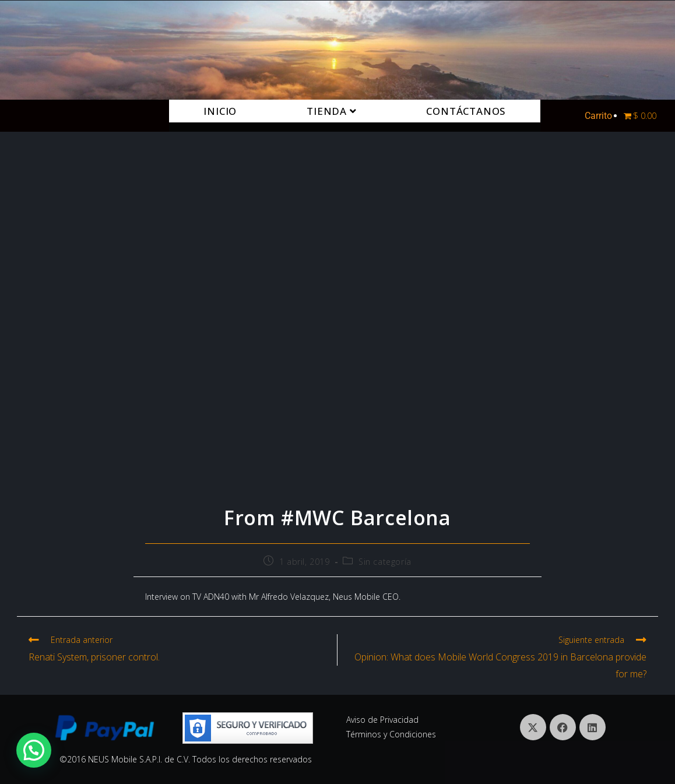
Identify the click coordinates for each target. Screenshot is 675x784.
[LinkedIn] (593, 727)
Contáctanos (466, 111)
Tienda (331, 111)
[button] (34, 750)
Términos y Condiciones (391, 734)
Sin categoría (385, 562)
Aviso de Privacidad (382, 720)
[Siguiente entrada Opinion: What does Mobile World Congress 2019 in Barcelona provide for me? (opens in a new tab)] (498, 658)
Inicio (220, 111)
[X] (533, 727)
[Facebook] (563, 727)
